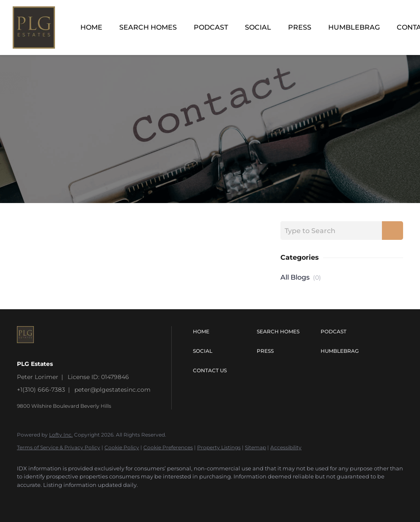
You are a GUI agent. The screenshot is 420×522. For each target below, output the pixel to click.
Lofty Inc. (61, 435)
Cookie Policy (122, 447)
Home (91, 27)
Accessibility (286, 447)
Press (300, 27)
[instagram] (27, 499)
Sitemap (255, 447)
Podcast (211, 27)
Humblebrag (354, 27)
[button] (223, 332)
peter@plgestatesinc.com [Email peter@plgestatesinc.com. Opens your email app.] (113, 390)
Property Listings (219, 447)
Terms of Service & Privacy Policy (59, 447)
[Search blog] (393, 231)
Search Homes (148, 27)
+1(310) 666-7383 (41, 390)
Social (258, 27)
